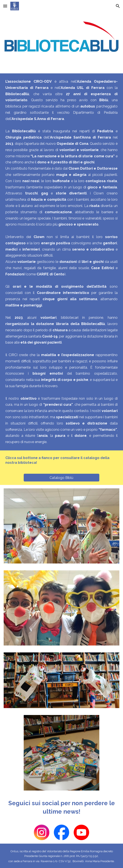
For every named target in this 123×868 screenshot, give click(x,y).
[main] (61, 262)
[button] (5, 6)
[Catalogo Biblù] (61, 478)
